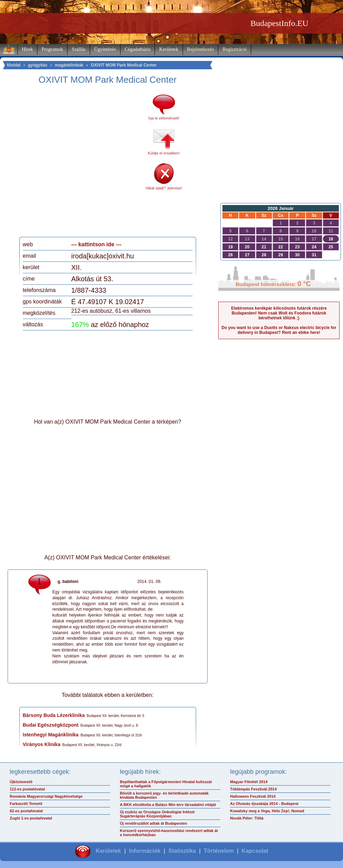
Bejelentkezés (201, 49)
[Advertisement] (67, 163)
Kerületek (169, 49)
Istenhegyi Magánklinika (51, 735)
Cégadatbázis (138, 49)
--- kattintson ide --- (96, 244)
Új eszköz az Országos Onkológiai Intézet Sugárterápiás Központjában (157, 814)
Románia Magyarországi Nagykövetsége (46, 796)
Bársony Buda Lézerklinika (54, 715)
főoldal (14, 65)
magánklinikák (69, 65)
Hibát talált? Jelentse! (164, 188)
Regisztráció (235, 49)
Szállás (79, 49)
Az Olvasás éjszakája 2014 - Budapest (264, 804)
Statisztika (182, 851)
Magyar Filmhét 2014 (249, 782)
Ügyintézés (105, 49)
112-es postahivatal (27, 789)
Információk (145, 851)
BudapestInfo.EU (279, 23)
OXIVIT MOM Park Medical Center (124, 65)
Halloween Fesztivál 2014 (253, 796)
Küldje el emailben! (164, 153)
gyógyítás (38, 65)
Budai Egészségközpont (51, 725)
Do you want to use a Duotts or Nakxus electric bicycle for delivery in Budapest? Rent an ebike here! (279, 330)
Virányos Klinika (42, 744)
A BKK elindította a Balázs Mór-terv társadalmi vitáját (168, 805)
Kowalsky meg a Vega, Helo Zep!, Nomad (267, 811)
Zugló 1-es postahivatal (31, 818)
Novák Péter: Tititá (247, 818)
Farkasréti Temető (26, 804)
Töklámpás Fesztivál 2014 (253, 789)
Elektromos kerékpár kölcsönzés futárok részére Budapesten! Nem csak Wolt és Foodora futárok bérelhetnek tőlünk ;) (279, 313)
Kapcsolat (255, 851)
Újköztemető (21, 782)
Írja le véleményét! (164, 118)
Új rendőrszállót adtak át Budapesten (153, 823)
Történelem (219, 851)
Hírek (27, 49)
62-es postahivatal (26, 811)
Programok (52, 49)
